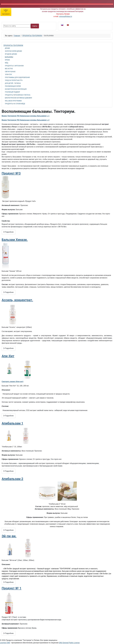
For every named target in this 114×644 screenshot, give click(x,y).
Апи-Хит (8, 356)
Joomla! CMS (5, 643)
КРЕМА (7, 60)
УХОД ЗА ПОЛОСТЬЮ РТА (14, 80)
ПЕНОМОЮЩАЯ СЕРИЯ (13, 86)
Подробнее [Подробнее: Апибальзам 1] (9, 471)
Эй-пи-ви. (9, 536)
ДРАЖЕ (7, 48)
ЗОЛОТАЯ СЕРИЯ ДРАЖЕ (13, 51)
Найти (35, 26)
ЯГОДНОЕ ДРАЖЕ (11, 54)
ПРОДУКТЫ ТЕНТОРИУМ (13, 45)
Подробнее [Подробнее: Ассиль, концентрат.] (9, 348)
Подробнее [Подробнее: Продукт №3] (9, 232)
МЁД (7, 63)
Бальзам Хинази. (15, 240)
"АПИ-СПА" (9, 74)
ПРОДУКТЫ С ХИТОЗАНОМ (14, 66)
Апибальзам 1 (12, 423)
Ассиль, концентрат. (17, 300)
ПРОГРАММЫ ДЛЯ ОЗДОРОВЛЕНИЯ (17, 77)
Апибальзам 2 (12, 479)
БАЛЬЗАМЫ (9, 57)
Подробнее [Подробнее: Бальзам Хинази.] (9, 292)
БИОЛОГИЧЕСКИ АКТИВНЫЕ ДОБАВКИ (18, 98)
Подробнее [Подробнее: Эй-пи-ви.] (9, 582)
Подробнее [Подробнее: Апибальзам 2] (9, 530)
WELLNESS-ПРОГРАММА (13, 101)
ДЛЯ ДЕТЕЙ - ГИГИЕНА (13, 83)
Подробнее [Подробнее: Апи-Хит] (9, 416)
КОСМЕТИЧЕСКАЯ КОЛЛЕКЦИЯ (16, 89)
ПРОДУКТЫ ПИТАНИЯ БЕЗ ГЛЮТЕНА (18, 95)
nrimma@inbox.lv (66, 16)
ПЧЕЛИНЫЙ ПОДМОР (12, 92)
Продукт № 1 (12, 588)
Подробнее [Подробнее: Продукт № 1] (9, 633)
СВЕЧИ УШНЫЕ (10, 72)
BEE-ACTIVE (9, 69)
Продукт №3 (11, 173)
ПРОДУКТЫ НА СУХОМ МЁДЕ (15, 104)
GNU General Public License (69, 643)
